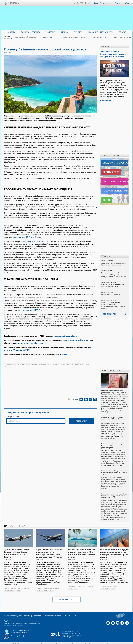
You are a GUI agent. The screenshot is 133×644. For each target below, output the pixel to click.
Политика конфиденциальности (16, 614)
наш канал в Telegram (75, 339)
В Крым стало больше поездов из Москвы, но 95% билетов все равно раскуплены (114, 444)
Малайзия (72, 585)
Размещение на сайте (48, 614)
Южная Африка (10, 363)
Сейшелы (62, 361)
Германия (21, 361)
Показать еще (67, 598)
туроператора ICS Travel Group (25, 237)
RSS (69, 614)
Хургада (14, 587)
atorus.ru (109, 642)
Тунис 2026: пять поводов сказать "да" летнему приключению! (113, 262)
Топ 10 (104, 199)
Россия (55, 361)
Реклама (62, 614)
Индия (28, 361)
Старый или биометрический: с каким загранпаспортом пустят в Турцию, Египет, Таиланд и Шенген (114, 390)
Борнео (91, 585)
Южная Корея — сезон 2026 (111, 293)
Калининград (105, 587)
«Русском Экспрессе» (33, 241)
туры (87, 361)
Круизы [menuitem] (65, 32)
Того (68, 361)
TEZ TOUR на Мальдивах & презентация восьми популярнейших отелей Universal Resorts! (113, 304)
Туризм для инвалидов (78, 38)
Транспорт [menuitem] (50, 32)
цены (51, 589)
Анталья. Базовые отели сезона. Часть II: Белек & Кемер (113, 284)
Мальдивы (42, 361)
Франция (75, 361)
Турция (39, 587)
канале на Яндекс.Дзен (64, 335)
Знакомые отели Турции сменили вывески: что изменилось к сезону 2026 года (114, 471)
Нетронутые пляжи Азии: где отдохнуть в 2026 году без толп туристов (113, 417)
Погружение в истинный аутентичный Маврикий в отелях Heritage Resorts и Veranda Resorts (114, 273)
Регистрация (107, 3)
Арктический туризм (39, 38)
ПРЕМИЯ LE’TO (58, 38)
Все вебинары (109, 312)
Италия (35, 361)
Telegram (91, 3)
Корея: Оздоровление (119, 38)
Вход (98, 3)
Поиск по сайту (123, 3)
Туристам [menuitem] (78, 32)
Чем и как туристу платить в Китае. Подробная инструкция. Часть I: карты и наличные (114, 494)
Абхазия (104, 585)
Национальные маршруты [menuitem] (101, 32)
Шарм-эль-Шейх (23, 587)
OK (87, 3)
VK (83, 3)
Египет (7, 587)
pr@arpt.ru (25, 634)
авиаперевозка (10, 589)
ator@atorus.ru (21, 630)
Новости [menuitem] (11, 32)
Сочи (113, 587)
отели (82, 361)
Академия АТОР (99, 38)
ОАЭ (49, 361)
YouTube (79, 3)
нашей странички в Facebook (28, 341)
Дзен (76, 3)
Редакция (34, 614)
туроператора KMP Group (31, 309)
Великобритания (10, 361)
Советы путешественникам (112, 180)
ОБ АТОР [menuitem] (122, 32)
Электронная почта (13, 413)
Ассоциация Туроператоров (13, 3)
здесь (64, 351)
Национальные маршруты (112, 189)
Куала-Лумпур (82, 585)
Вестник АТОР (107, 171)
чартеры (40, 589)
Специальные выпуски (111, 161)
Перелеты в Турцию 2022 (51, 587)
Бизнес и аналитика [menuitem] (30, 32)
